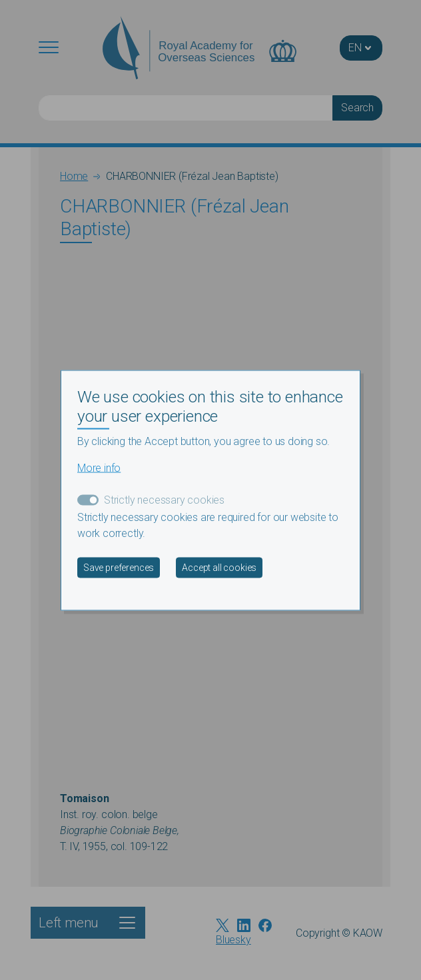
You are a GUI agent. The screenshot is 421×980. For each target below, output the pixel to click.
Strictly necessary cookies (164, 499)
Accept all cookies (219, 567)
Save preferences (119, 567)
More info (99, 467)
